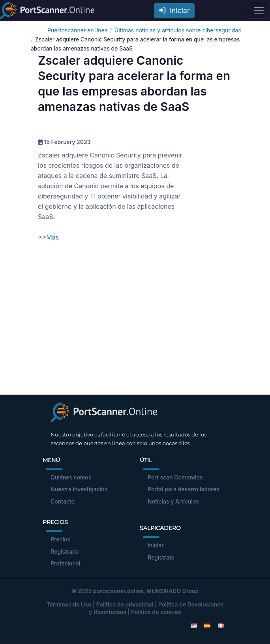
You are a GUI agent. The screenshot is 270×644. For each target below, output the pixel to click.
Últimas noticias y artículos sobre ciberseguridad (178, 30)
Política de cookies (156, 612)
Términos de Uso (69, 604)
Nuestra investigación (79, 489)
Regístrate (161, 557)
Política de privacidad (125, 604)
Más (52, 237)
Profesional (65, 563)
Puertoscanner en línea (78, 30)
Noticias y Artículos (173, 501)
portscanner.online (118, 591)
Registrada (65, 551)
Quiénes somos (71, 477)
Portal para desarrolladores (183, 489)
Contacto (63, 501)
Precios (60, 539)
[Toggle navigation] (259, 11)
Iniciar (174, 10)
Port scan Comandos (175, 477)
